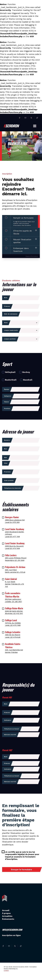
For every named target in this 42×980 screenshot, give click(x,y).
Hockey (26, 372)
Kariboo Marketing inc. (11, 969)
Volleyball (10, 372)
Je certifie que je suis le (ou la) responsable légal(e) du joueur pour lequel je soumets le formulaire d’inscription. (22, 856)
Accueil (6, 910)
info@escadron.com (12, 930)
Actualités (7, 916)
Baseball (28, 380)
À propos (6, 913)
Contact (6, 971)
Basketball (11, 380)
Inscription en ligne (11, 935)
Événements (8, 919)
